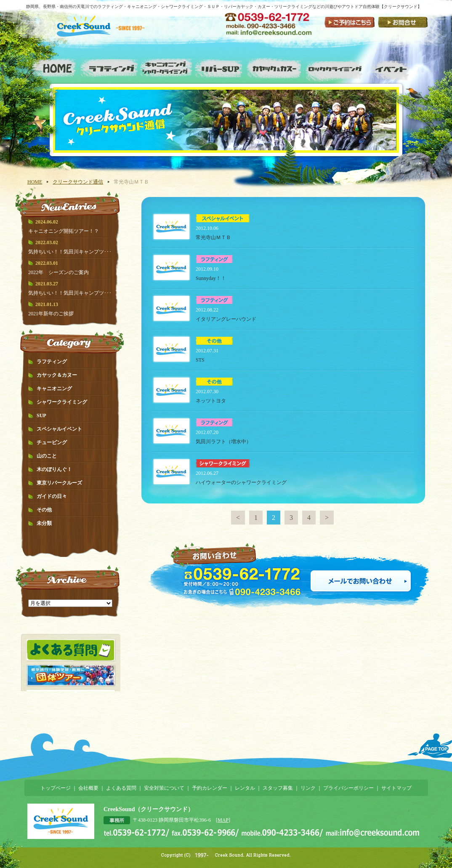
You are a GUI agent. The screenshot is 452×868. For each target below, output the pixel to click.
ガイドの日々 (52, 496)
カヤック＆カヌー (57, 375)
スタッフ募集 (278, 788)
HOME (35, 182)
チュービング (52, 442)
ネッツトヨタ (211, 401)
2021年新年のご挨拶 (51, 314)
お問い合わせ (402, 22)
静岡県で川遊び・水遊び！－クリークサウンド (107, 33)
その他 (44, 510)
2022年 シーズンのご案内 (58, 272)
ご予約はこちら (350, 22)
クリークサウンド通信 (78, 182)
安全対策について (164, 788)
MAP (223, 820)
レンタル (245, 788)
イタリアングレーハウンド (226, 319)
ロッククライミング (335, 67)
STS (200, 360)
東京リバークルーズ (59, 483)
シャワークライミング (62, 402)
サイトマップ (396, 788)
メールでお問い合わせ (361, 581)
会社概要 (88, 788)
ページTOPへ (430, 746)
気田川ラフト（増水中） (223, 442)
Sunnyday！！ (211, 278)
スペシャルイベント (394, 67)
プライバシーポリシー (348, 788)
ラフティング (111, 67)
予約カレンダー (210, 788)
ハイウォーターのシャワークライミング (244, 482)
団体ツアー (71, 675)
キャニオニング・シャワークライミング (165, 67)
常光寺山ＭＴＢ (213, 237)
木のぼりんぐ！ (54, 469)
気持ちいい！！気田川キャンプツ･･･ (70, 252)
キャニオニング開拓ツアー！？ (64, 231)
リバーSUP (219, 67)
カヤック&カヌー (275, 67)
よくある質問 (71, 650)
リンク (308, 788)
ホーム (54, 67)
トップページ (56, 788)
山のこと (47, 456)
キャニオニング (54, 389)
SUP (41, 415)
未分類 (44, 523)
